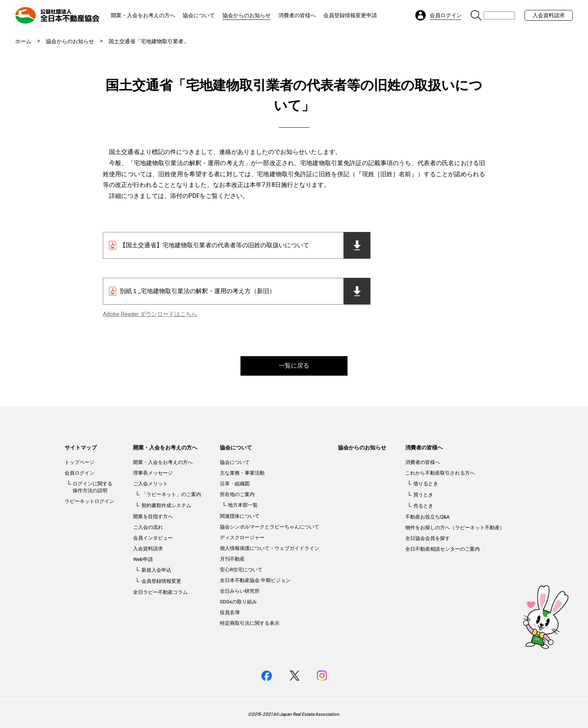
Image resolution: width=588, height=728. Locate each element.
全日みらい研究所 (240, 591)
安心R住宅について (241, 570)
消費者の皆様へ (297, 15)
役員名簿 (230, 612)
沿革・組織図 (235, 484)
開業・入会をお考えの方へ (143, 15)
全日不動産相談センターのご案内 (443, 549)
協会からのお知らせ (247, 15)
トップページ (80, 462)
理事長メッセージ (153, 473)
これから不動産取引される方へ (440, 473)
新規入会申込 (156, 570)
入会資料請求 (549, 15)
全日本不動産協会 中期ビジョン (255, 580)
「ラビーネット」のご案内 (171, 494)
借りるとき (426, 484)
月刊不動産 (232, 559)
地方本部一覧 (243, 505)
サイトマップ (81, 448)
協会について (199, 15)
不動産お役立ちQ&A (428, 517)
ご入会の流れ (148, 527)
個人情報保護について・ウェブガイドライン (270, 548)
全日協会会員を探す (428, 538)
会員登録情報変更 (161, 581)
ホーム (23, 41)
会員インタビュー (153, 538)
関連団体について (240, 516)
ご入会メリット (150, 484)
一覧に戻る (294, 366)
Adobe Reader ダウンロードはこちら (150, 314)
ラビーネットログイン (89, 501)
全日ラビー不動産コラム (160, 592)
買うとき (423, 495)
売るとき (423, 506)
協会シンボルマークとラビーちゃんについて (270, 527)
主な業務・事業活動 (242, 473)
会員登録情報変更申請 (350, 15)
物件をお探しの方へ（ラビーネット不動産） (455, 528)
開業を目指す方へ (153, 516)
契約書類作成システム (166, 505)
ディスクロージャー (242, 537)
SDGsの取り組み (238, 602)
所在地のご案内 (237, 494)
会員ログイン (80, 473)
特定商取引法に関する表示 (250, 623)
